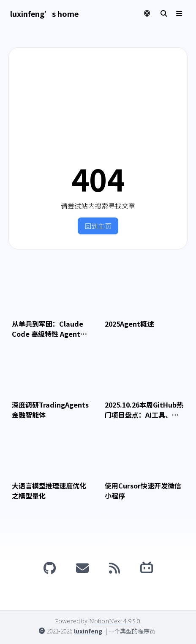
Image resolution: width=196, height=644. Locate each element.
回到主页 (98, 226)
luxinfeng (88, 631)
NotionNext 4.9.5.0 (114, 621)
